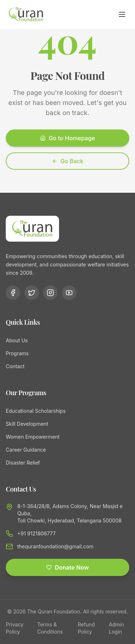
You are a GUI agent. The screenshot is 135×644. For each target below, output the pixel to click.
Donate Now (67, 567)
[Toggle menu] (122, 14)
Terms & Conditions (50, 628)
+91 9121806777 (37, 533)
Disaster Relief (23, 463)
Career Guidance (26, 450)
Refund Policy (86, 628)
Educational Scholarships (36, 411)
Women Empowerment (33, 437)
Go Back (68, 161)
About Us (17, 340)
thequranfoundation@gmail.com (55, 546)
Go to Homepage (67, 138)
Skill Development (27, 424)
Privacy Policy (15, 628)
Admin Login (116, 628)
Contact (15, 366)
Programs (17, 353)
